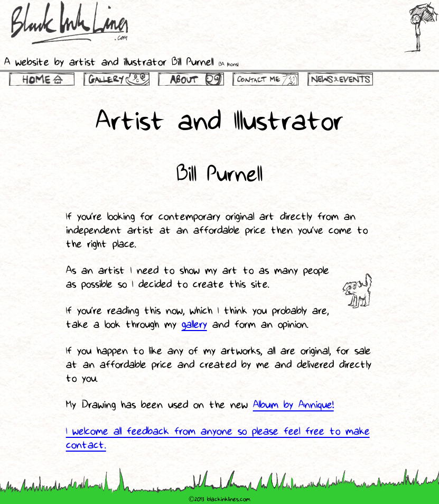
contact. (86, 446)
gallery (194, 325)
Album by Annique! (293, 406)
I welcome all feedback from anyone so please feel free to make (218, 432)
